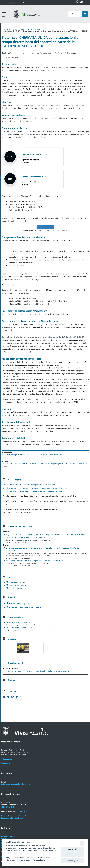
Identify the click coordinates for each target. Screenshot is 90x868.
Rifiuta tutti (73, 855)
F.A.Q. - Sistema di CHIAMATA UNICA (21, 627)
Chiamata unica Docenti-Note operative (24, 608)
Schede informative (34, 29)
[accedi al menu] (4, 13)
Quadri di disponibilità (16, 585)
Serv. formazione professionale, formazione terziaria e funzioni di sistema (35, 488)
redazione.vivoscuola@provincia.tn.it (15, 784)
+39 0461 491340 (8, 807)
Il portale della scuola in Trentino (14, 29)
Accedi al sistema (45, 227)
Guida (5, 376)
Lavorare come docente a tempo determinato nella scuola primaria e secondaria (38, 671)
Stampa (11, 680)
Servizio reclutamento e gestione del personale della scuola (29, 485)
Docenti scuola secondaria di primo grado (47, 463)
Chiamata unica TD (37, 454)
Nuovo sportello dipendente (13, 818)
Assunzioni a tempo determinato (15, 454)
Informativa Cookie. (38, 860)
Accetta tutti (73, 849)
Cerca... (74, 14)
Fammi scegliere (73, 861)
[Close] (82, 843)
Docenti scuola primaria (19, 463)
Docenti (5, 463)
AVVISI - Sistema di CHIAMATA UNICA (21, 622)
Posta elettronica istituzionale (14, 816)
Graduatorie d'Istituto (16, 582)
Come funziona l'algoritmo (18, 603)
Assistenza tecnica (8, 836)
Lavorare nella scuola (55, 454)
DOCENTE (23, 811)
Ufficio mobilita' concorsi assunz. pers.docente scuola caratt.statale (32, 491)
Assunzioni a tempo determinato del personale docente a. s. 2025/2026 (35, 560)
